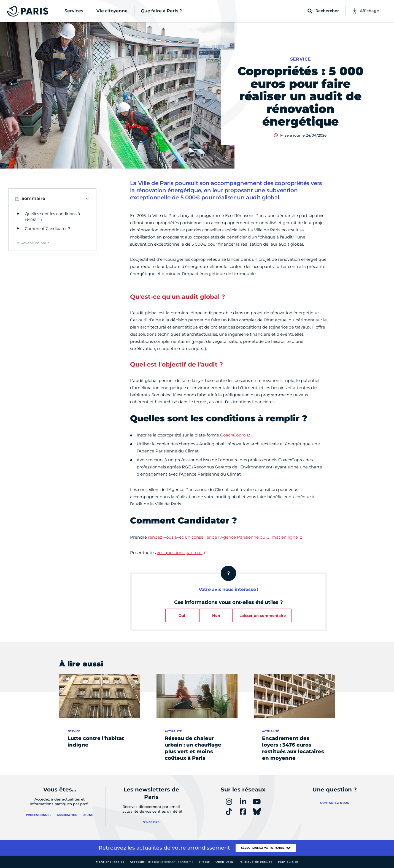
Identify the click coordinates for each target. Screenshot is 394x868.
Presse (205, 862)
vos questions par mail (180, 553)
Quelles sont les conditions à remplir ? (52, 216)
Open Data (224, 862)
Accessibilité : (162, 862)
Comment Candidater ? (48, 229)
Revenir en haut (35, 243)
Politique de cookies (256, 862)
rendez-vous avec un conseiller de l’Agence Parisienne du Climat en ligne (223, 537)
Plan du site (288, 862)
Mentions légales (110, 862)
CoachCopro (233, 435)
